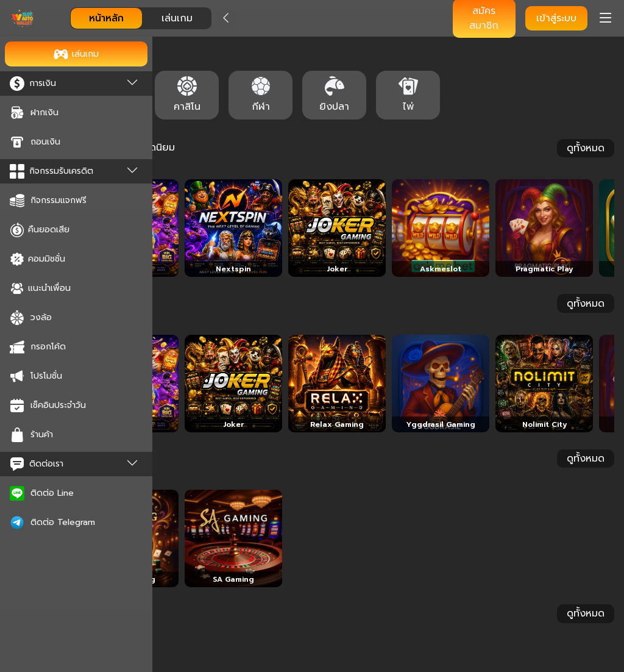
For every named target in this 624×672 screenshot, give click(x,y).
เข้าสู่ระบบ (556, 18)
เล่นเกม (177, 18)
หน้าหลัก (106, 18)
